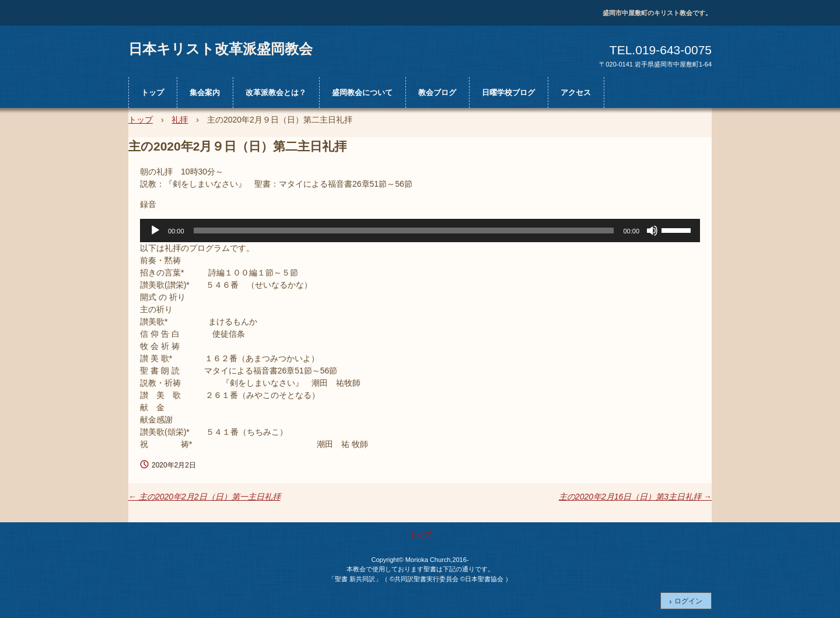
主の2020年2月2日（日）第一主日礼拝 (204, 497)
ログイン (688, 601)
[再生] (155, 231)
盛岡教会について (362, 92)
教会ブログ (437, 92)
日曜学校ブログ (508, 92)
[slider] (404, 231)
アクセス (576, 92)
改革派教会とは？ (276, 92)
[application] (420, 231)
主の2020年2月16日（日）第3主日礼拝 (635, 497)
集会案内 (205, 92)
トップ (153, 92)
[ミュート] (652, 231)
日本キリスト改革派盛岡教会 (220, 48)
